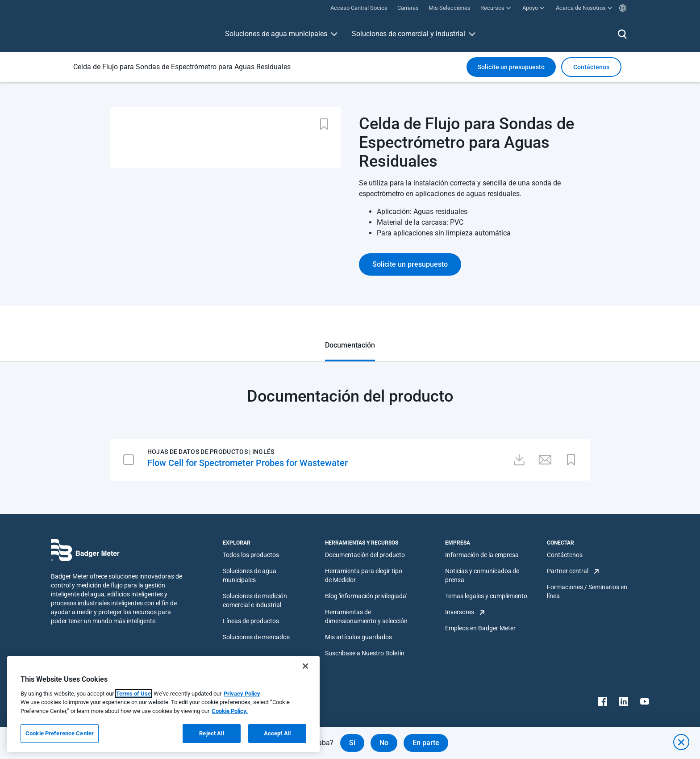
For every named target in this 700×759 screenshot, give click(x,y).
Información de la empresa (482, 555)
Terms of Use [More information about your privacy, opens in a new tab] (133, 694)
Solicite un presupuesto (511, 67)
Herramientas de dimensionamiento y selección (366, 616)
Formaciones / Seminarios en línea (587, 591)
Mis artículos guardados (358, 637)
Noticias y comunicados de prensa (482, 575)
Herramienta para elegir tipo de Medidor (364, 575)
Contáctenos (565, 555)
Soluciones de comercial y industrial (408, 34)
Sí (352, 743)
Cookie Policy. (230, 711)
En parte (426, 743)
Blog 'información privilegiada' (366, 596)
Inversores (460, 612)
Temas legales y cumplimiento (486, 596)
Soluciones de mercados (256, 637)
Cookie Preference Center (60, 733)
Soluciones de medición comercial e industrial (255, 600)
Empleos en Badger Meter (480, 628)
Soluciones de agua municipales (276, 34)
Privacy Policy (242, 694)
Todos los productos (251, 555)
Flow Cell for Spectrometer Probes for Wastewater (248, 463)
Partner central (568, 571)
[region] (163, 704)
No (384, 743)
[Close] (305, 666)
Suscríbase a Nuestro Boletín (365, 653)
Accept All (277, 733)
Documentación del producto (365, 555)
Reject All (211, 733)
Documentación (350, 345)
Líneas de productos (251, 621)
